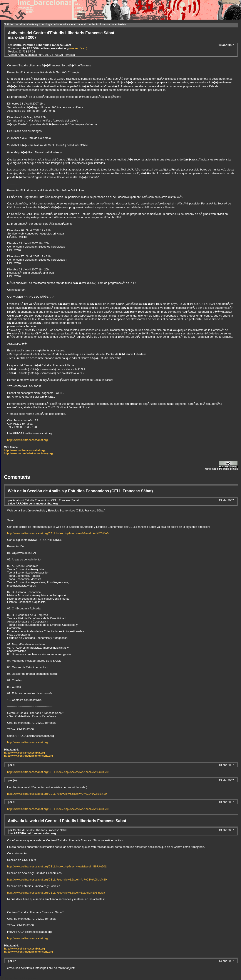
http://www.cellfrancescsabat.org (27, 440)
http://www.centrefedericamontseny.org (28, 453)
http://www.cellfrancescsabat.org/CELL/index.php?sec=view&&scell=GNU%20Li (57, 866)
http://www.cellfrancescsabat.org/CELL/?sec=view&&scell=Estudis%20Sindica (56, 893)
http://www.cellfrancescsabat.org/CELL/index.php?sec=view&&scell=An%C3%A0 (58, 533)
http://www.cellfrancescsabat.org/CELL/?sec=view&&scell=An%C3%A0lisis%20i (57, 794)
